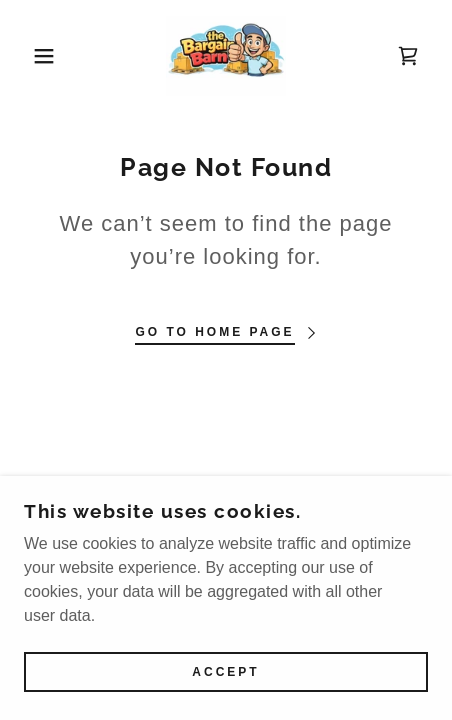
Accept (225, 672)
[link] (226, 56)
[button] (33, 56)
